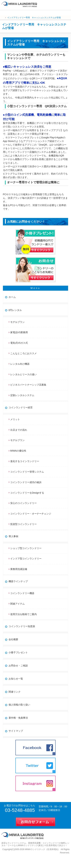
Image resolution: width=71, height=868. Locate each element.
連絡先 (60, 4)
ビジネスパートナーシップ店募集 (28, 385)
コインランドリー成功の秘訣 (26, 482)
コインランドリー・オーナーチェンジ (31, 514)
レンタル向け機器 (20, 364)
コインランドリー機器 (22, 593)
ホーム (12, 297)
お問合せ (67, 4)
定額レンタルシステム (22, 395)
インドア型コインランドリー (26, 559)
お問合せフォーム (35, 821)
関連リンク (15, 692)
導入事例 (13, 536)
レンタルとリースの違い (23, 374)
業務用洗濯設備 (19, 569)
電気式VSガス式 (19, 343)
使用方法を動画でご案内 (25, 614)
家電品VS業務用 (19, 332)
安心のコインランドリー (23, 503)
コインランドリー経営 (21, 407)
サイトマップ (16, 731)
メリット (15, 419)
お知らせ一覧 (16, 679)
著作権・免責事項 (18, 718)
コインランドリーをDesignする (27, 493)
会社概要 (13, 639)
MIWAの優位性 (18, 451)
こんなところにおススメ (23, 353)
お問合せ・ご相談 (18, 666)
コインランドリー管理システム (27, 472)
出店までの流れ (19, 430)
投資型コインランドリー (23, 524)
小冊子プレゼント (18, 652)
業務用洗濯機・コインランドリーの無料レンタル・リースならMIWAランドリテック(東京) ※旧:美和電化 (35, 844)
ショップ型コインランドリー (26, 548)
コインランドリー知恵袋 (22, 626)
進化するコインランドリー (25, 461)
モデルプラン (17, 322)
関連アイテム (17, 604)
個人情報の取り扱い (19, 705)
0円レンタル (15, 310)
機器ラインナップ (18, 581)
